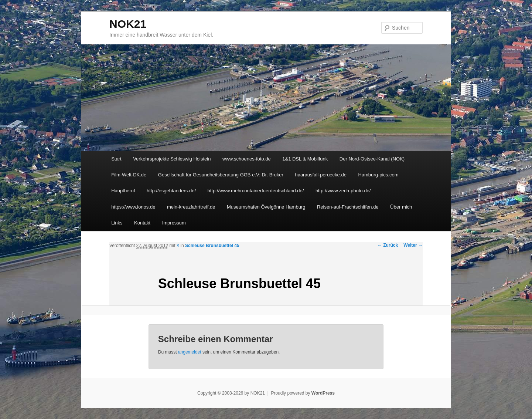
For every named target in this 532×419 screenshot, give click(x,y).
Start (116, 159)
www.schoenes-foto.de (247, 159)
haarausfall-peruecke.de (320, 175)
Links (117, 223)
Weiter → (413, 245)
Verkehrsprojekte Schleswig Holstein (172, 159)
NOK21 (128, 24)
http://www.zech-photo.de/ (343, 191)
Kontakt (142, 223)
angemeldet (190, 352)
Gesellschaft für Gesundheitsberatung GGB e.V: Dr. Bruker (221, 175)
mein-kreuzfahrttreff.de (191, 207)
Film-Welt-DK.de (129, 175)
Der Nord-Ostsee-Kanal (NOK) (372, 159)
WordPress (323, 393)
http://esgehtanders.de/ (171, 191)
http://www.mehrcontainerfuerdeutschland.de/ (256, 191)
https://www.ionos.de (133, 207)
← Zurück (388, 245)
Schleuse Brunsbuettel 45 (212, 246)
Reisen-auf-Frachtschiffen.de (348, 207)
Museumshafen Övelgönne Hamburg (266, 207)
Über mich (401, 207)
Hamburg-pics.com (378, 175)
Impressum (174, 223)
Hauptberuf (123, 191)
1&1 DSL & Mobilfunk (305, 159)
